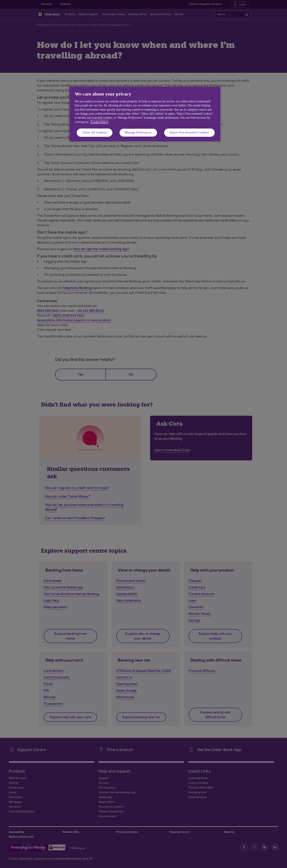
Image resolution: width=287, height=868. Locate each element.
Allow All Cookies (95, 132)
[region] (145, 114)
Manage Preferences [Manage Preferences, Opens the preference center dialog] (138, 132)
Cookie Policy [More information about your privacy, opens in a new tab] (99, 122)
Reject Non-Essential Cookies (189, 132)
